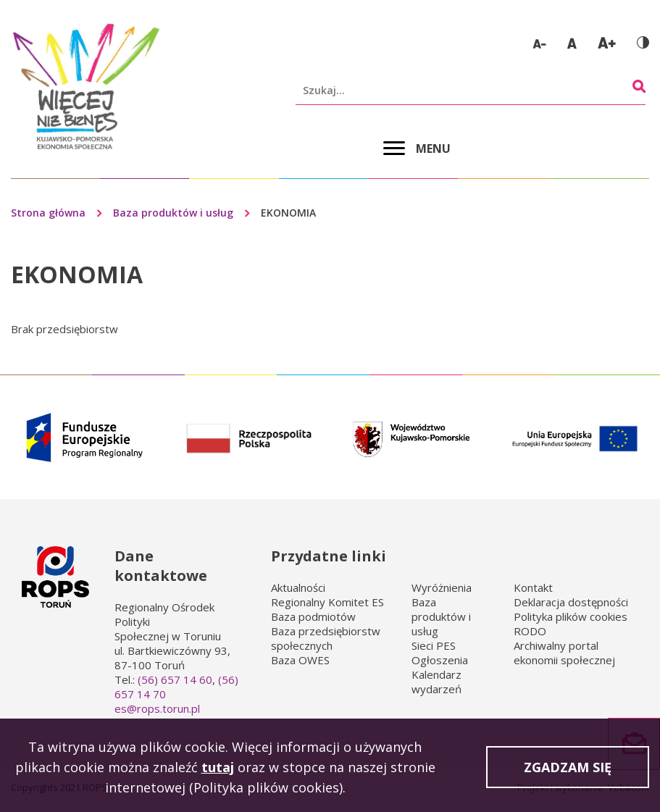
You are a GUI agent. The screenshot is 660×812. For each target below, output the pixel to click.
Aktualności (298, 587)
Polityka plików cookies (571, 616)
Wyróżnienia (442, 587)
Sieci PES (434, 645)
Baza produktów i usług (173, 213)
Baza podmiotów (313, 616)
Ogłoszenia (440, 660)
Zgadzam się (568, 771)
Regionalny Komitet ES (327, 602)
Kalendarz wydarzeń (436, 682)
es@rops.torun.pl (157, 708)
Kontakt (533, 587)
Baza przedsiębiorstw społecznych (326, 638)
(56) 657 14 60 (175, 679)
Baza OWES (300, 660)
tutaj (218, 771)
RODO (530, 631)
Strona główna (48, 213)
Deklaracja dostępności (571, 602)
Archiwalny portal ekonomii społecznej (564, 653)
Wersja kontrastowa (643, 42)
